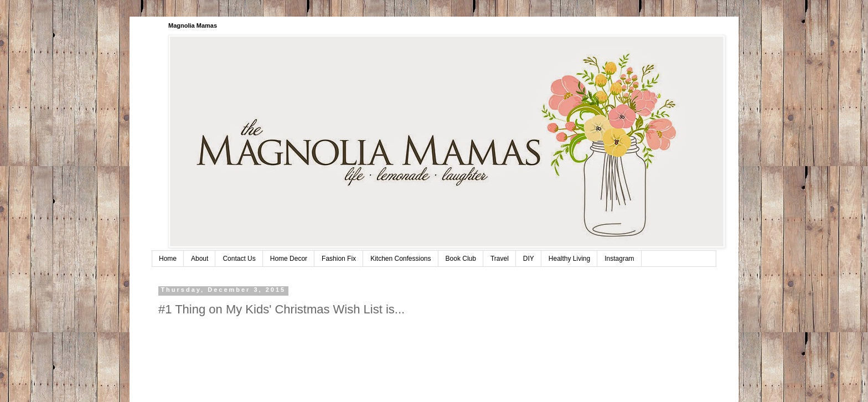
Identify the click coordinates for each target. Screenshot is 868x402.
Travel (500, 259)
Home (168, 259)
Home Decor (289, 259)
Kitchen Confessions (401, 259)
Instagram (619, 259)
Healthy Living (569, 259)
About (200, 259)
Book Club (461, 259)
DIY (529, 259)
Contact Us (239, 259)
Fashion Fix (339, 259)
